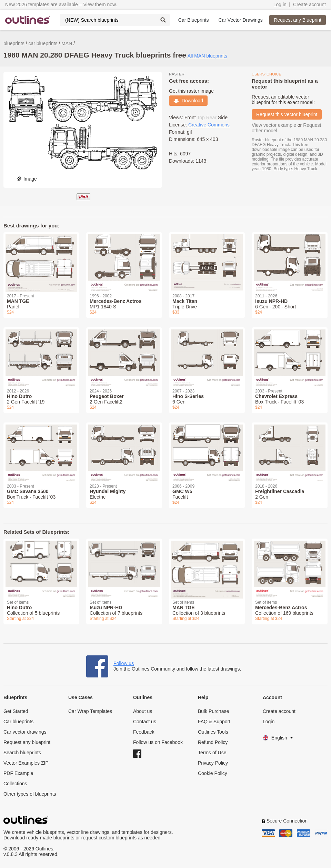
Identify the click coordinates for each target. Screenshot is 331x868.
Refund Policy (213, 742)
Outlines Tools (213, 732)
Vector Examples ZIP (26, 763)
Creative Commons (209, 125)
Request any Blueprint (298, 20)
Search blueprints (22, 753)
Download (188, 101)
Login (269, 722)
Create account (309, 4)
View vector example (274, 125)
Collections (15, 784)
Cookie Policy (213, 773)
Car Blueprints (194, 20)
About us (143, 711)
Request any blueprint (27, 742)
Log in (280, 4)
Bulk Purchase (213, 711)
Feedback (144, 732)
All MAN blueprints (207, 56)
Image (27, 179)
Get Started (16, 711)
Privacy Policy (213, 763)
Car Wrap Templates (90, 711)
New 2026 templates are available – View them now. (61, 4)
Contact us (145, 722)
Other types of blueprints (30, 794)
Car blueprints (18, 722)
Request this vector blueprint (287, 114)
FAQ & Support (214, 722)
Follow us (124, 663)
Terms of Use (212, 753)
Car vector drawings (25, 732)
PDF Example (18, 773)
